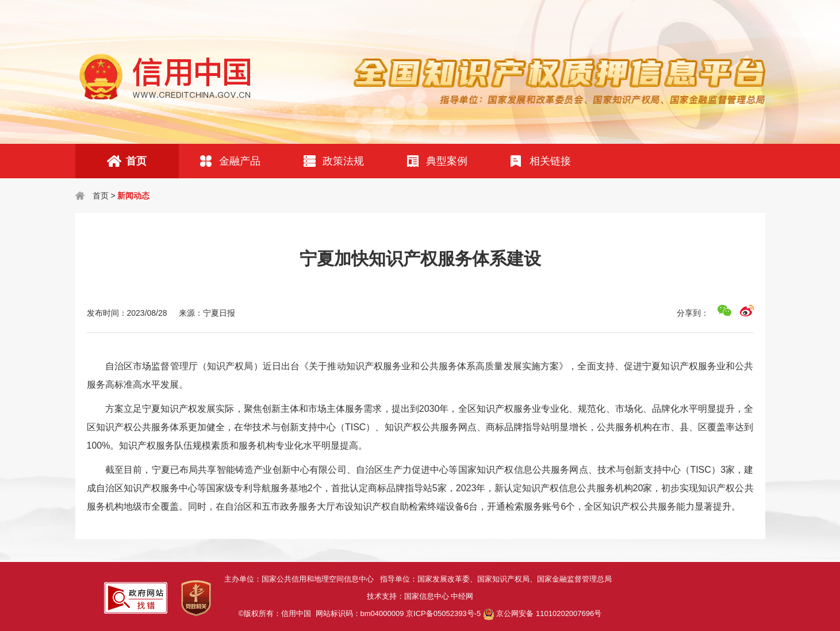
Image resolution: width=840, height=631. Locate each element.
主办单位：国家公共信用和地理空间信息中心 (302, 579)
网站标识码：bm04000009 (398, 613)
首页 (101, 196)
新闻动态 (133, 196)
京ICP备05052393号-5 (443, 613)
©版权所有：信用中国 (277, 613)
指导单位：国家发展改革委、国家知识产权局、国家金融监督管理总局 (498, 579)
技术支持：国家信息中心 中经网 (420, 596)
